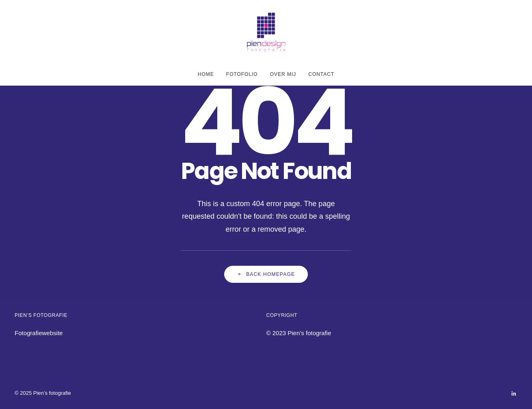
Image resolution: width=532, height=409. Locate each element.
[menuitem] (209, 74)
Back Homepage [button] (266, 274)
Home (206, 74)
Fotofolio (242, 74)
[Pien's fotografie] (266, 32)
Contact (321, 74)
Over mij (283, 74)
